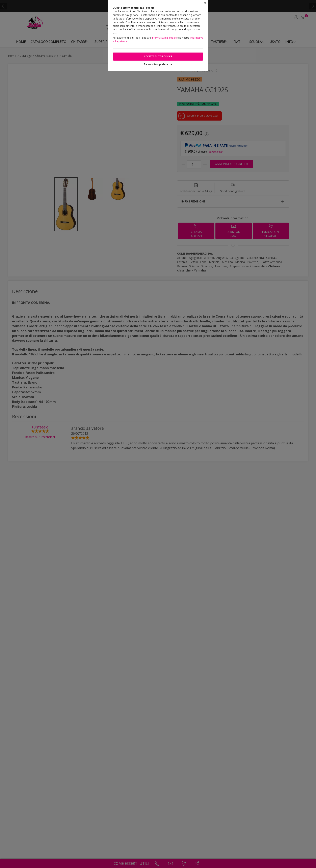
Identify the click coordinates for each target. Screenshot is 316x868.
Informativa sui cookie (164, 38)
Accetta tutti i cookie (158, 56)
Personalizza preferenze (158, 64)
